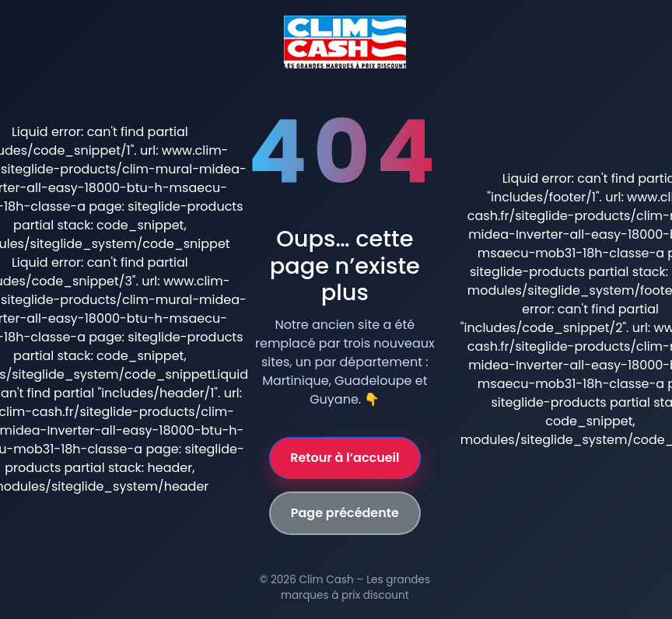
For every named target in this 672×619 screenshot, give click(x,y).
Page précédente (345, 513)
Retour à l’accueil (345, 458)
